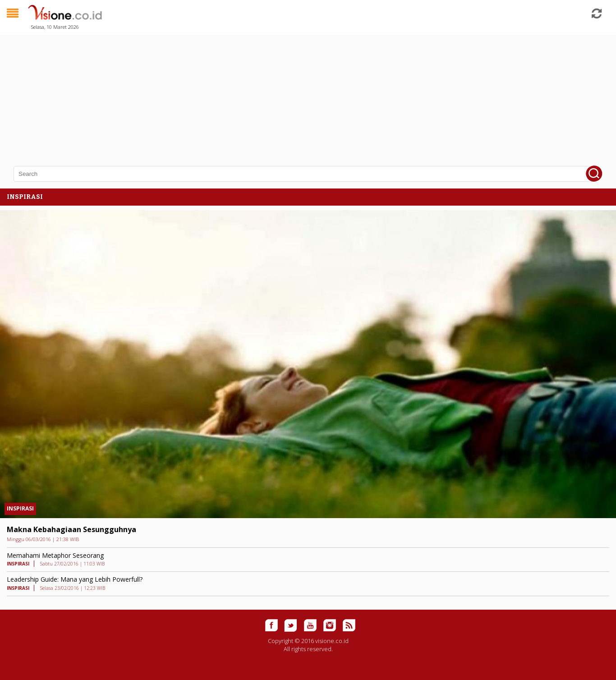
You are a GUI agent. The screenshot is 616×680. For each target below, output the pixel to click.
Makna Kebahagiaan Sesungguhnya (71, 529)
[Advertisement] (271, 95)
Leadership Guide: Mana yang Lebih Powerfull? (75, 579)
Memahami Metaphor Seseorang (55, 555)
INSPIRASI (20, 508)
